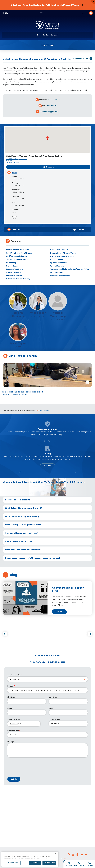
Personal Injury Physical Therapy (64, 253)
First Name (11, 697)
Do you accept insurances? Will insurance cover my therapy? (33, 558)
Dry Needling (11, 263)
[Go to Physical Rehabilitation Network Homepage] (6, 13)
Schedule (69, 865)
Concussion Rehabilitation (17, 259)
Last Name (53, 697)
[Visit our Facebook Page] (91, 58)
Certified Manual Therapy (16, 256)
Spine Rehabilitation (59, 263)
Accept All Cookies (49, 865)
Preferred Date (55, 719)
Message (11, 742)
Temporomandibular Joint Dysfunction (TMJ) (70, 269)
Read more (61, 612)
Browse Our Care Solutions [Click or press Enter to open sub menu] (47, 35)
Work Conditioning (58, 272)
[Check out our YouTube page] (86, 855)
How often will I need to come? (19, 541)
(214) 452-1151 (51, 106)
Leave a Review (43, 411)
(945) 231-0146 (54, 100)
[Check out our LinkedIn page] (82, 855)
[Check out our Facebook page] (69, 855)
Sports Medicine (57, 266)
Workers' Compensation (60, 276)
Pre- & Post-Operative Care (62, 256)
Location (11, 686)
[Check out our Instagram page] (73, 855)
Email (51, 708)
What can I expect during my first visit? (23, 525)
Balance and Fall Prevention (17, 250)
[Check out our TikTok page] (77, 855)
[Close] (55, 856)
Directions (48, 167)
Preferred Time (13, 731)
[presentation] (22, 768)
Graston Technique (14, 266)
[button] (91, 13)
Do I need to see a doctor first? (19, 500)
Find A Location (79, 865)
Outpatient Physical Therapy (18, 279)
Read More (48, 441)
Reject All (35, 865)
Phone (10, 708)
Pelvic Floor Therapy (59, 250)
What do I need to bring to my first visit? (24, 508)
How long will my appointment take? (21, 533)
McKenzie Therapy (13, 272)
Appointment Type (14, 675)
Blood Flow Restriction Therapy (19, 253)
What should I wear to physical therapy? (23, 516)
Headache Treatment (15, 269)
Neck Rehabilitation (14, 276)
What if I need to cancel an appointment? (24, 550)
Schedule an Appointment (49, 112)
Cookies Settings (12, 865)
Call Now (90, 865)
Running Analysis (57, 259)
